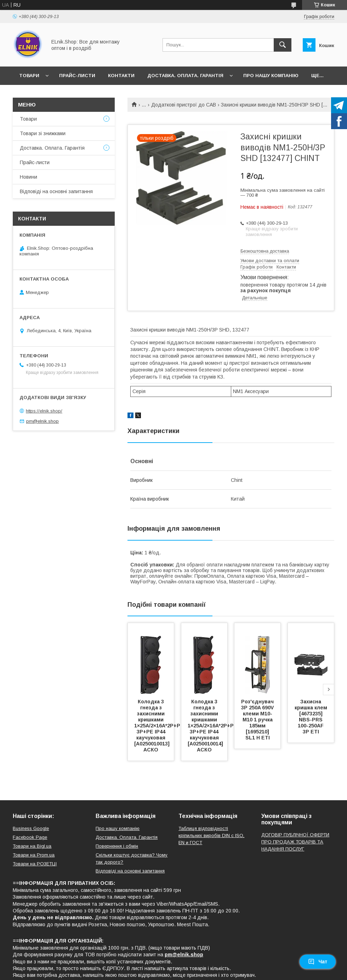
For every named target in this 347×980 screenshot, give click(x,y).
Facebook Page (30, 837)
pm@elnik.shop (42, 421)
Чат (318, 962)
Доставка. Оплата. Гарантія (185, 76)
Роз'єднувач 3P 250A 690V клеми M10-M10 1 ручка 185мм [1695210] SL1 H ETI (258, 720)
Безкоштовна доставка (265, 251)
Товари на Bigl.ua (32, 846)
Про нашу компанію (271, 76)
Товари (29, 76)
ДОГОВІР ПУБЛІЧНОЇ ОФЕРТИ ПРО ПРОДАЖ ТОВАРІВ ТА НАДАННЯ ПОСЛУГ (295, 842)
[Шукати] (283, 45)
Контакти (121, 76)
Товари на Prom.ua (34, 855)
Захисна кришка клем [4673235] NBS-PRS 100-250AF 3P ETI (312, 717)
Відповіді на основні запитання (56, 191)
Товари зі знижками (43, 133)
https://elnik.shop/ (44, 411)
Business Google (31, 828)
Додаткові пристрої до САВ (184, 105)
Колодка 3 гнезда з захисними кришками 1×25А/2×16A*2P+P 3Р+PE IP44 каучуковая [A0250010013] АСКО (158, 726)
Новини (29, 177)
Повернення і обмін (117, 846)
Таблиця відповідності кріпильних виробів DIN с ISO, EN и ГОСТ (211, 835)
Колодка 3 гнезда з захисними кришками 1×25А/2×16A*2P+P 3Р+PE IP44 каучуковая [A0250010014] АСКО (211, 726)
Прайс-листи (77, 76)
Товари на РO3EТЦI (35, 864)
